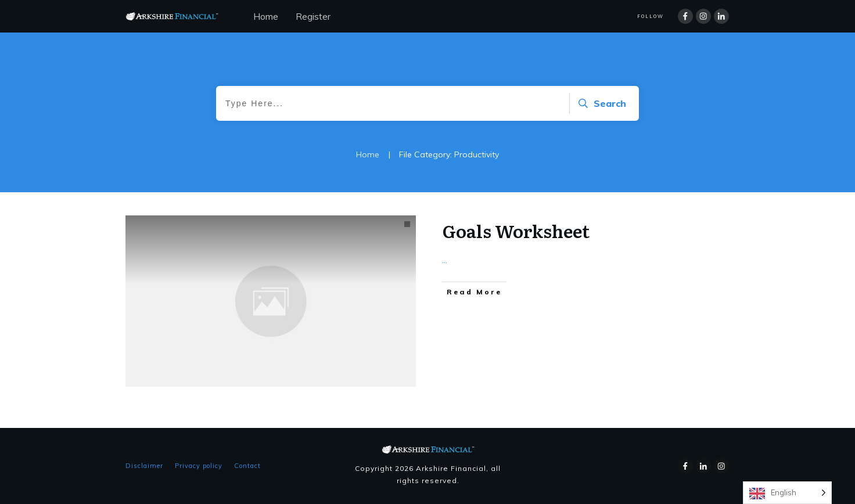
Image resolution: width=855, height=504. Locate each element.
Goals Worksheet (516, 231)
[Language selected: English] (787, 493)
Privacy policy (199, 466)
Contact (247, 466)
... (445, 260)
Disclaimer (144, 466)
